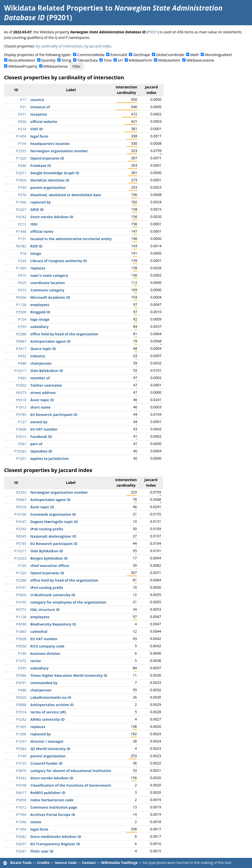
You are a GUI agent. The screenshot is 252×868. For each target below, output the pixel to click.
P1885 (21, 631)
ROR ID (36, 246)
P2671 (21, 173)
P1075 (21, 661)
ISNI (34, 224)
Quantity (48, 60)
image (36, 253)
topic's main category (49, 275)
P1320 (21, 158)
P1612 (21, 807)
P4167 (21, 522)
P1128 (21, 305)
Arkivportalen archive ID (52, 705)
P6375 (21, 393)
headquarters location (50, 144)
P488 (22, 363)
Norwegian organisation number (59, 151)
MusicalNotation (22, 60)
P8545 (21, 536)
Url (120, 60)
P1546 (21, 822)
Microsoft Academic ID (50, 297)
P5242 (21, 719)
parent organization (48, 188)
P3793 (21, 529)
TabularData (87, 60)
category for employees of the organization (68, 602)
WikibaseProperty (23, 66)
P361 (22, 444)
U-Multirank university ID (53, 595)
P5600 (21, 595)
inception (39, 114)
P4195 (21, 602)
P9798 (21, 785)
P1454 (21, 136)
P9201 (153, 32)
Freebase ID (41, 166)
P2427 (21, 209)
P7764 (21, 815)
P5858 (21, 800)
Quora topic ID (43, 349)
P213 (22, 224)
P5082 (21, 837)
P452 (22, 356)
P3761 (21, 588)
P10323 (20, 558)
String (66, 60)
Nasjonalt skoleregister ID (53, 536)
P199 (22, 653)
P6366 (21, 297)
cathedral (39, 631)
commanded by (44, 683)
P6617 (21, 793)
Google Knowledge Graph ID (55, 173)
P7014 (21, 712)
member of (40, 378)
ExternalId (119, 55)
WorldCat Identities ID (50, 180)
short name (41, 407)
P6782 (21, 246)
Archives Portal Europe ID (53, 815)
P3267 (21, 851)
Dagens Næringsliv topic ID (54, 522)
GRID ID (37, 209)
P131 (22, 239)
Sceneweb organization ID (53, 514)
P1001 (21, 458)
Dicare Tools (21, 863)
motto (36, 822)
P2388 (21, 334)
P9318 (21, 400)
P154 (22, 319)
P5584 (21, 749)
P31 (23, 107)
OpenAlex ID (41, 451)
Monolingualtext (218, 55)
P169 (22, 566)
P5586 (21, 675)
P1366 (21, 202)
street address (43, 393)
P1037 (21, 741)
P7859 (21, 180)
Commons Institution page (54, 807)
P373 (22, 290)
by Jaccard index (98, 46)
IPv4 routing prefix (47, 588)
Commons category (47, 290)
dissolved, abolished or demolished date (66, 195)
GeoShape (142, 55)
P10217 (20, 371)
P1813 (21, 407)
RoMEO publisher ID (48, 793)
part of (36, 444)
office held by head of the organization (64, 334)
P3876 (21, 771)
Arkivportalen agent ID (50, 341)
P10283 (20, 451)
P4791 (21, 683)
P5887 (21, 341)
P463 (22, 378)
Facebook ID (41, 437)
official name (42, 231)
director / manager (47, 741)
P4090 (21, 624)
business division (45, 653)
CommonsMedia (91, 55)
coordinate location (48, 283)
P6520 (21, 697)
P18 (23, 253)
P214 (22, 129)
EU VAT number (44, 429)
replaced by (41, 202)
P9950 (21, 646)
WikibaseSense (56, 66)
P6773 (21, 610)
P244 (22, 261)
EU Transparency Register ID (55, 844)
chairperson (41, 363)
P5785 (21, 415)
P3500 (21, 312)
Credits (43, 863)
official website (44, 122)
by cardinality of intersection (59, 46)
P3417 (21, 349)
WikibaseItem (169, 60)
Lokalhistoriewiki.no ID (51, 697)
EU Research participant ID (54, 415)
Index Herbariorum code (52, 800)
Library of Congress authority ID (59, 261)
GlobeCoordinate (170, 55)
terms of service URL (48, 712)
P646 (22, 166)
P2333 (21, 151)
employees (40, 305)
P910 (22, 275)
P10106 (20, 514)
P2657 (21, 844)
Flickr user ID (42, 851)
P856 (22, 122)
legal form (39, 136)
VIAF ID (37, 129)
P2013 (21, 437)
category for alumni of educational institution (71, 771)
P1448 (21, 231)
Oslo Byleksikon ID (47, 371)
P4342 (21, 217)
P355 (22, 327)
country (37, 100)
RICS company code (47, 646)
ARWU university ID (48, 719)
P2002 (21, 385)
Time (108, 60)
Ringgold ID (40, 312)
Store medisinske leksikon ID (56, 837)
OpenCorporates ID (47, 158)
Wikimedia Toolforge (119, 863)
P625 (22, 283)
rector (36, 661)
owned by (39, 422)
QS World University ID (50, 749)
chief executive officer (50, 566)
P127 (22, 422)
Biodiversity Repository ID (53, 624)
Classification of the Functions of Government (71, 785)
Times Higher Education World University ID (69, 675)
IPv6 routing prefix (47, 529)
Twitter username (46, 385)
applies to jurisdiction (50, 458)
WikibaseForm (140, 60)
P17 (23, 100)
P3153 (21, 763)
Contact (89, 863)
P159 (22, 144)
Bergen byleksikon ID (49, 558)
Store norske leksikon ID (52, 217)
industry (38, 356)
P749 (22, 188)
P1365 (21, 268)
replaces (38, 268)
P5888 (21, 705)
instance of (40, 107)
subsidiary (39, 327)
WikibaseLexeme (200, 60)
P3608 (21, 429)
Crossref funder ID (47, 763)
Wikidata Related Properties (54, 8)
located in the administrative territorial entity (71, 239)
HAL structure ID (45, 610)
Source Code (66, 863)
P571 (22, 114)
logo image (40, 319)
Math (195, 55)
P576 (22, 195)
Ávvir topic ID (42, 400)
